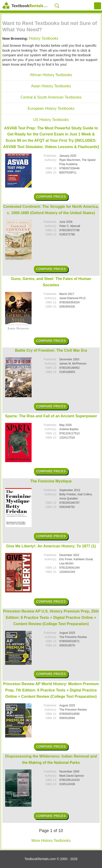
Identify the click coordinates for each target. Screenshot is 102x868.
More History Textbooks (51, 841)
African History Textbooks (51, 75)
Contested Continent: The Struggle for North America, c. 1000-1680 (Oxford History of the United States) (51, 210)
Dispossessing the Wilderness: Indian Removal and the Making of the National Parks (51, 759)
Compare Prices (51, 197)
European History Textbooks (51, 108)
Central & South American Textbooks (51, 97)
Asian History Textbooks (51, 86)
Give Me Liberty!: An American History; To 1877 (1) (51, 546)
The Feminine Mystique (51, 481)
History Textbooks (44, 38)
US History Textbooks (51, 120)
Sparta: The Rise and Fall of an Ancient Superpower (51, 416)
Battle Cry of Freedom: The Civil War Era (51, 350)
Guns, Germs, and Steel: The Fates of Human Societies (51, 282)
